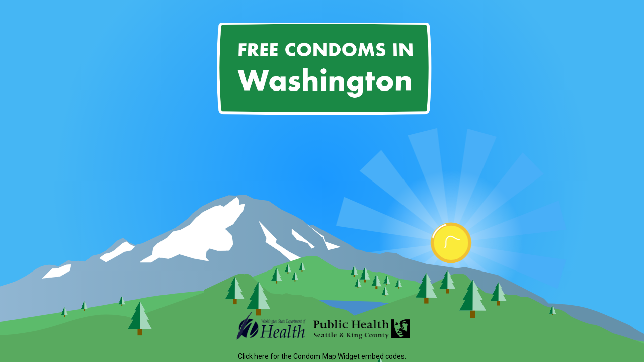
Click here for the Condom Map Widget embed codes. (322, 356)
